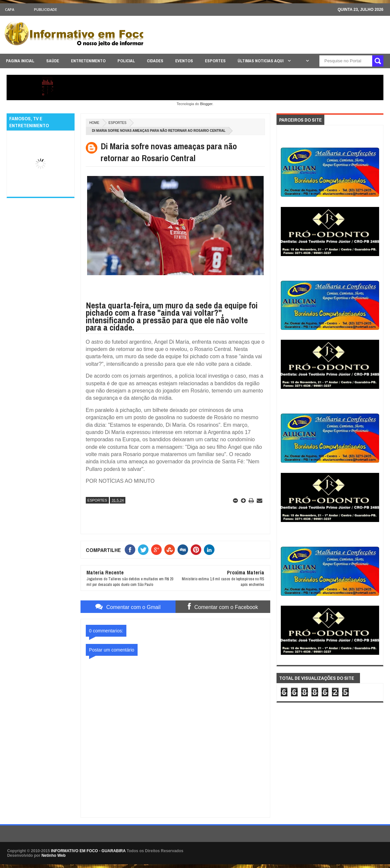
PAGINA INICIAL (20, 61)
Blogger (206, 104)
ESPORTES (215, 61)
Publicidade (46, 9)
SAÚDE (53, 61)
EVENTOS (184, 61)
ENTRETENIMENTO (88, 61)
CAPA (10, 9)
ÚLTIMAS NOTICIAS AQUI (261, 61)
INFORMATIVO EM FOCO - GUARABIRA (88, 851)
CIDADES (155, 61)
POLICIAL (126, 61)
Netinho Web (54, 855)
